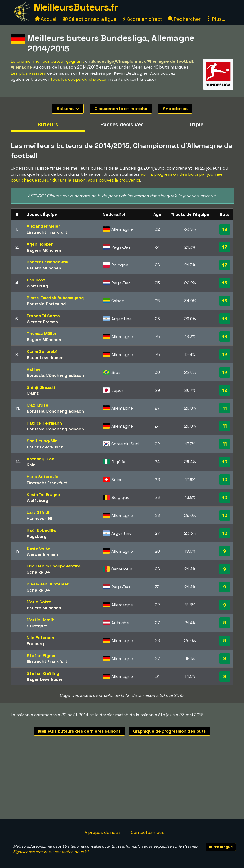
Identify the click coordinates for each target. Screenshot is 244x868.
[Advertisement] (122, 784)
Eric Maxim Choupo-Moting (54, 566)
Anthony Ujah (41, 459)
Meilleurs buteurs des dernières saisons (79, 731)
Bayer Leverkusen (45, 358)
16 (225, 283)
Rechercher (184, 19)
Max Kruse (37, 405)
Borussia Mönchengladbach (55, 375)
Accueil (46, 19)
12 (225, 354)
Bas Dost (36, 280)
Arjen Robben (40, 244)
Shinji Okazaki (41, 387)
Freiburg (35, 644)
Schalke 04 (38, 572)
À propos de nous (103, 832)
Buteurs (48, 124)
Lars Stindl (38, 512)
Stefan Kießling (43, 673)
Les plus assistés (28, 73)
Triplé (196, 124)
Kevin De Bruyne (43, 495)
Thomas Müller (42, 333)
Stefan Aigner (41, 656)
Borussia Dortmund (46, 304)
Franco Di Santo (43, 316)
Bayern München (44, 250)
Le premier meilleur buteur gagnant (47, 61)
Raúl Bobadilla (41, 530)
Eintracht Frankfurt (47, 232)
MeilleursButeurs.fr (76, 7)
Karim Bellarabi (42, 351)
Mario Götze (39, 602)
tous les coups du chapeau (79, 79)
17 (225, 247)
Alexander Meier (43, 226)
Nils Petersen (40, 637)
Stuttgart (37, 626)
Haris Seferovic (43, 477)
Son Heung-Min (42, 441)
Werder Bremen (42, 322)
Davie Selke (38, 548)
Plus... (216, 19)
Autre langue (221, 847)
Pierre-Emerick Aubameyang (55, 298)
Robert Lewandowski (48, 262)
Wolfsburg (37, 286)
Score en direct (142, 19)
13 (225, 319)
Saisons (68, 109)
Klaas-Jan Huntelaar (48, 584)
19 (225, 229)
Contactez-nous (148, 832)
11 (225, 408)
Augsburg (37, 536)
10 (225, 462)
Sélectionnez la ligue (90, 19)
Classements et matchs (121, 109)
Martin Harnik (40, 620)
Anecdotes (175, 109)
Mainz (33, 393)
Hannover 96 (39, 518)
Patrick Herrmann (44, 423)
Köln (31, 465)
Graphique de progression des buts (170, 731)
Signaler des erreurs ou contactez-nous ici (51, 852)
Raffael (34, 369)
